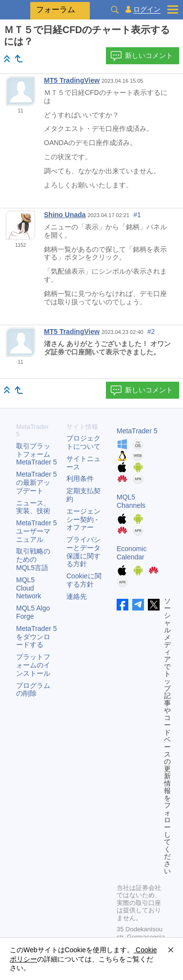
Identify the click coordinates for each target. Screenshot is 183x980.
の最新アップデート (37, 482)
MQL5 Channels (131, 501)
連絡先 (77, 596)
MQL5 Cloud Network (29, 588)
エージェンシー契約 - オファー (83, 519)
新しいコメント (142, 56)
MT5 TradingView (72, 80)
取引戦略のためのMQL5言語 (33, 559)
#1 (137, 215)
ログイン (147, 9)
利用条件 (80, 479)
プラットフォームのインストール (33, 665)
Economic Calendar (132, 553)
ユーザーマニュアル (37, 531)
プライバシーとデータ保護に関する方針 (83, 552)
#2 (151, 332)
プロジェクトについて (83, 442)
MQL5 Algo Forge (33, 612)
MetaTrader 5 (137, 431)
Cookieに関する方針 (84, 580)
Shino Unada (65, 215)
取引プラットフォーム (37, 454)
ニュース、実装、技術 (33, 507)
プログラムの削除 (33, 690)
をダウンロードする (37, 637)
